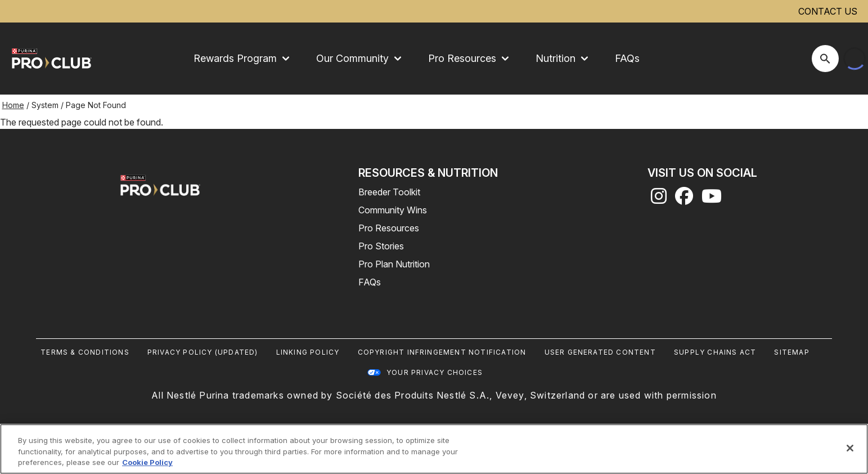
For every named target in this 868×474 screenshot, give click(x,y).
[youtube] (712, 199)
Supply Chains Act (715, 352)
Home (13, 105)
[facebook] (684, 199)
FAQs (627, 58)
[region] (434, 449)
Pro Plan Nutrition (394, 264)
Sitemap (791, 352)
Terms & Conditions (85, 352)
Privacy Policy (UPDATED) (203, 352)
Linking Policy (308, 352)
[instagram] (659, 199)
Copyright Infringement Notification (442, 352)
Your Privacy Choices (435, 372)
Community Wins (393, 210)
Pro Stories (381, 246)
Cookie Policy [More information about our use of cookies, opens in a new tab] (147, 462)
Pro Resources (389, 228)
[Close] (850, 448)
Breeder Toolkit (389, 192)
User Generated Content (600, 352)
